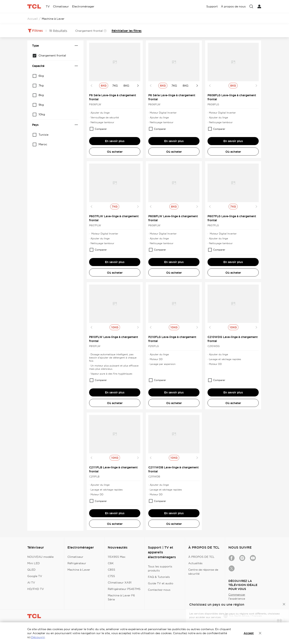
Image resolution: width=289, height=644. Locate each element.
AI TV (31, 583)
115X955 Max (117, 557)
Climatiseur (75, 557)
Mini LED (34, 563)
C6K (111, 563)
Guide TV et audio (161, 583)
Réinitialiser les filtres (127, 31)
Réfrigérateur (77, 563)
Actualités (195, 563)
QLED (31, 570)
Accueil (33, 19)
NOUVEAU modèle (40, 557)
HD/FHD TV (36, 589)
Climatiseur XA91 (120, 583)
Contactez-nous (159, 590)
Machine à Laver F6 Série (121, 597)
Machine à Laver (79, 570)
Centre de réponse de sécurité (203, 572)
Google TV (35, 576)
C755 (111, 576)
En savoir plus (115, 141)
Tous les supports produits (160, 568)
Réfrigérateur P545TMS (124, 589)
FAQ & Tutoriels (159, 577)
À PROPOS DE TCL (201, 557)
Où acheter (115, 152)
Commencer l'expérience (237, 597)
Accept (249, 633)
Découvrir (38, 637)
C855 (111, 570)
